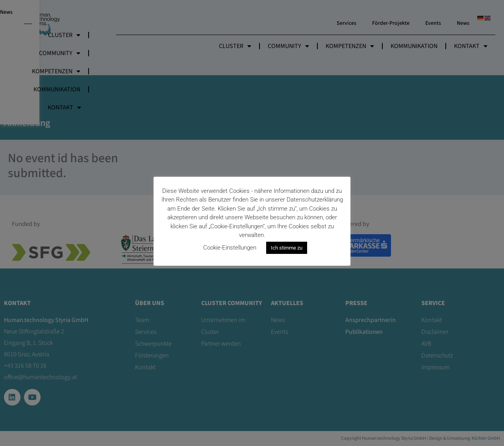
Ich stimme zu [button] (287, 248)
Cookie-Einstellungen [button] (230, 248)
